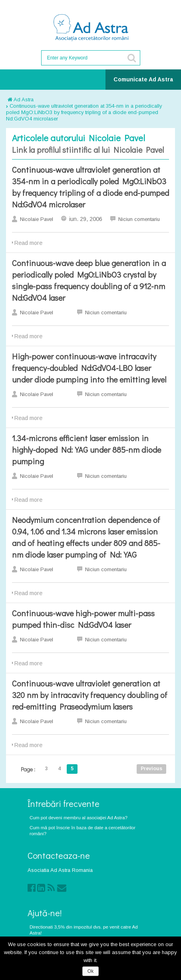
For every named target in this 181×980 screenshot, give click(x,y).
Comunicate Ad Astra (143, 79)
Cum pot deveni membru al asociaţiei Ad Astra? (79, 817)
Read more (28, 243)
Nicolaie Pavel (37, 219)
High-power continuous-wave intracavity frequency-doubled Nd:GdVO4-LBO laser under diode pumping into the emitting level (89, 368)
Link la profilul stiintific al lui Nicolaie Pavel (88, 150)
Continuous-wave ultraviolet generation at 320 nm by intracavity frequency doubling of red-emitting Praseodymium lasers (90, 695)
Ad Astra (21, 100)
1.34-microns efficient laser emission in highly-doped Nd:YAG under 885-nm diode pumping (87, 450)
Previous (151, 769)
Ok (90, 971)
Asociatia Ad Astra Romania (60, 870)
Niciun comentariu (139, 219)
